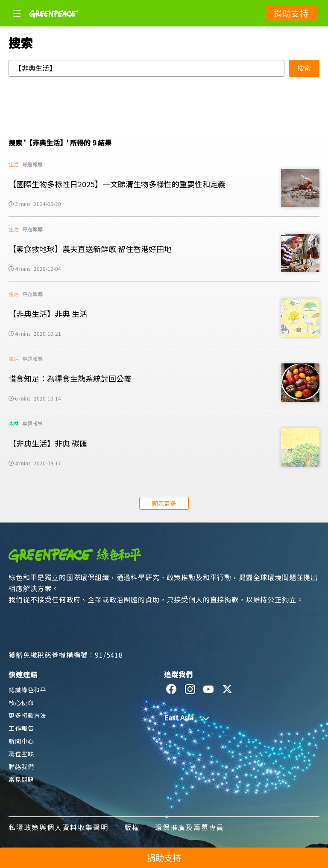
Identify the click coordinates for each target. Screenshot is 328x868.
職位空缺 (21, 754)
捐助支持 (291, 13)
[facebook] (171, 689)
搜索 (304, 68)
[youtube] (209, 689)
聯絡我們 (21, 766)
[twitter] (227, 689)
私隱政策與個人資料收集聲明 (59, 827)
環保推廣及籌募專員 (190, 827)
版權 (132, 827)
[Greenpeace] (53, 23)
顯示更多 (164, 503)
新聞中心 (21, 741)
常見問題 (21, 779)
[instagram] (190, 689)
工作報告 (21, 728)
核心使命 (21, 703)
